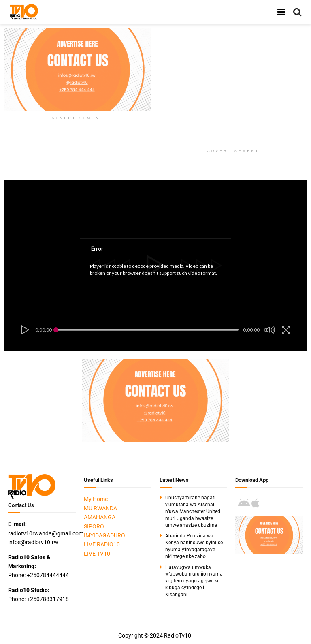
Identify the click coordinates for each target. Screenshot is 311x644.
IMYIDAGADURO (104, 535)
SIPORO (94, 526)
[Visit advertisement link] (78, 70)
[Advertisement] (235, 85)
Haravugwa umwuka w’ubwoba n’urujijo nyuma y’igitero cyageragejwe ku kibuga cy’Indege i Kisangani (194, 581)
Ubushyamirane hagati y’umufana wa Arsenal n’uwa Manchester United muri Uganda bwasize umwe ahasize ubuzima (193, 511)
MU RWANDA (100, 508)
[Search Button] (297, 12)
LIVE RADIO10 (102, 544)
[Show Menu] (281, 12)
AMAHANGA (100, 517)
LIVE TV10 (97, 554)
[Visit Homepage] (24, 12)
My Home (96, 499)
